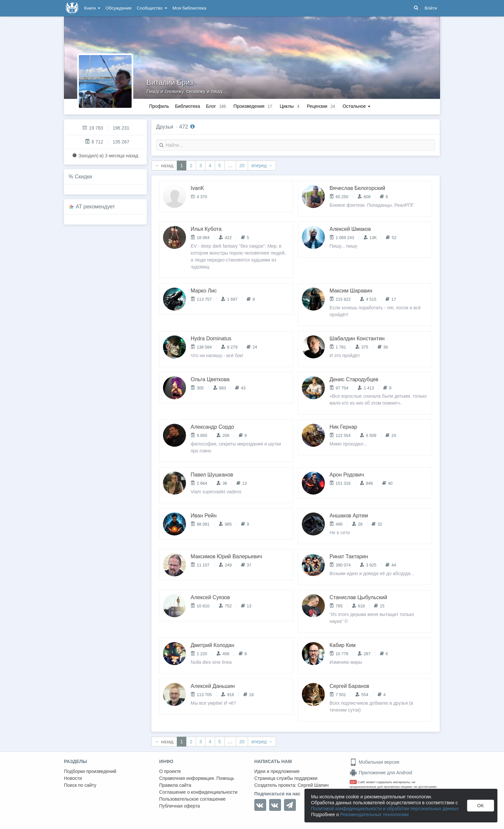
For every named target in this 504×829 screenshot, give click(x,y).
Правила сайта (175, 785)
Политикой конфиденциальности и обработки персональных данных (385, 809)
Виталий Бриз (170, 82)
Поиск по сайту (80, 785)
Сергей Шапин (313, 785)
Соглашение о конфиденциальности (198, 792)
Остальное (357, 106)
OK (481, 806)
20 (242, 166)
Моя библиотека (189, 8)
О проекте (170, 771)
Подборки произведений (90, 771)
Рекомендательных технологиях (375, 814)
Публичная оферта (180, 806)
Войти (431, 8)
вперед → (262, 166)
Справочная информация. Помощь (197, 778)
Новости (73, 778)
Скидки (84, 177)
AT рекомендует (95, 207)
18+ (353, 782)
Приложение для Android (381, 773)
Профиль (159, 106)
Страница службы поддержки (286, 778)
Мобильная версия (375, 762)
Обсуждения (118, 8)
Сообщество (152, 8)
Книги (92, 8)
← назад (164, 166)
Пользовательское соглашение (193, 799)
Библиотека (187, 106)
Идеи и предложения (277, 771)
